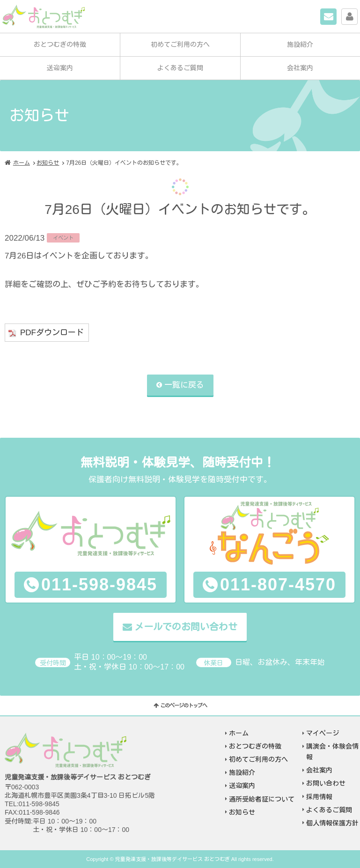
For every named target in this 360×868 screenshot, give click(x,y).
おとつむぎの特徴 (60, 44)
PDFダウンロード (52, 333)
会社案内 (300, 68)
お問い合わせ (336, 15)
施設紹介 (300, 44)
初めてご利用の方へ (180, 44)
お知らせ (48, 163)
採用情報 (319, 797)
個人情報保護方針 (332, 823)
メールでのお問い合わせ (186, 627)
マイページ (357, 15)
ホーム (22, 163)
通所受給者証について (262, 799)
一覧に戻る (184, 385)
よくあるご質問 (180, 68)
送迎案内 (60, 68)
